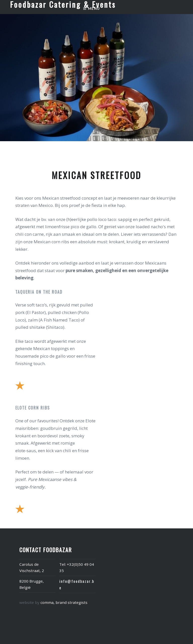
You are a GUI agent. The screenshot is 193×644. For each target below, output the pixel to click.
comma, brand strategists (64, 602)
